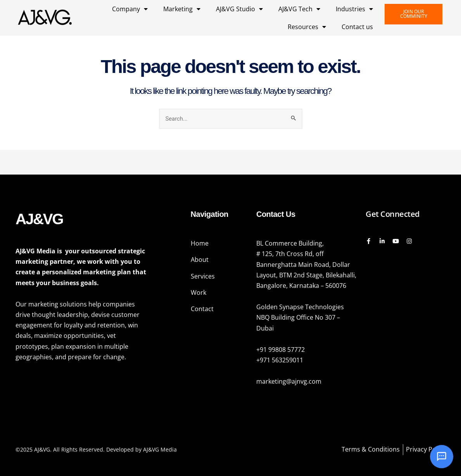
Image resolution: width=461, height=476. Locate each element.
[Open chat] (442, 457)
